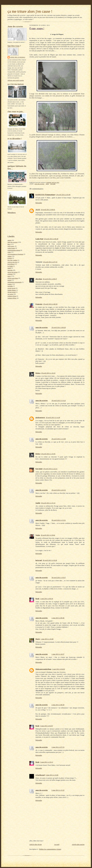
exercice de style (12, 262)
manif (9, 268)
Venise (38, 535)
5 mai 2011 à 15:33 (58, 790)
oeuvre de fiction (12, 272)
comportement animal (14, 250)
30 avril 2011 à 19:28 (50, 560)
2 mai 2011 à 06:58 (58, 705)
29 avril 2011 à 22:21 (50, 469)
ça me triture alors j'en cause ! (30, 11)
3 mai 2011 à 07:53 (58, 747)
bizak (37, 599)
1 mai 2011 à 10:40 (47, 639)
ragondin (10, 286)
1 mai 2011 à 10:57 (58, 654)
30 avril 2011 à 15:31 (59, 520)
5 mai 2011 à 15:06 (52, 775)
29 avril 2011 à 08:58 (50, 304)
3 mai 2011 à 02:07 (47, 726)
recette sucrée (11, 288)
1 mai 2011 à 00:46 (58, 618)
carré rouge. (11, 246)
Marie (38, 639)
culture (10, 256)
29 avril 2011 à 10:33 (48, 373)
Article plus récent (35, 844)
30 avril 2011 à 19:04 (48, 535)
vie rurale (10, 294)
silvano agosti (12, 292)
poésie (9, 280)
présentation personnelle (15, 282)
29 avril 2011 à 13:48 (59, 439)
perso (9, 276)
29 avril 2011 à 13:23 (59, 400)
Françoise (39, 304)
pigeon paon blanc (13, 278)
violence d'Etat (12, 296)
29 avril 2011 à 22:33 (59, 490)
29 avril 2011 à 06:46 (51, 239)
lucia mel (39, 560)
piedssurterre (40, 417)
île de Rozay (11, 264)
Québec (10, 284)
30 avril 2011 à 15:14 (48, 503)
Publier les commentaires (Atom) (50, 849)
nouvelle (10, 270)
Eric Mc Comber (12, 260)
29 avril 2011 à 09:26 (59, 327)
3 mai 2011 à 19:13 (47, 762)
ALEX (38, 210)
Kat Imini (39, 469)
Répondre (39, 203)
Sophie (38, 503)
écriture (10, 258)
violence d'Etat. (12, 298)
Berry (9, 244)
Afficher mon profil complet (16, 80)
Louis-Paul (39, 239)
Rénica (38, 373)
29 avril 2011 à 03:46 (63, 195)
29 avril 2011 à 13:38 (53, 417)
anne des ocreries (18, 57)
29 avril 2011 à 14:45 (48, 454)
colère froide (11, 248)
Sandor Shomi (12, 290)
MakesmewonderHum (43, 669)
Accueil (57, 844)
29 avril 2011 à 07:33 (50, 262)
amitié (9, 240)
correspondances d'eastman (15, 254)
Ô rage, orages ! (37, 28)
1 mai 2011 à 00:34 (47, 599)
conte (9, 252)
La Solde (10, 266)
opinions (10, 274)
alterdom (39, 279)
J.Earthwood (40, 775)
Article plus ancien (78, 844)
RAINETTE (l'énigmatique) (45, 195)
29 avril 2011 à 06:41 (48, 210)
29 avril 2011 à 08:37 (50, 279)
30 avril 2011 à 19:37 (59, 577)
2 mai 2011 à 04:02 (59, 669)
